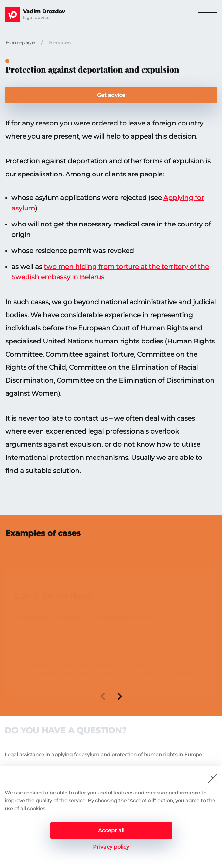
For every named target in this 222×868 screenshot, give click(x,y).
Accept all (111, 831)
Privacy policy (111, 847)
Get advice (111, 95)
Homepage (20, 43)
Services (60, 43)
